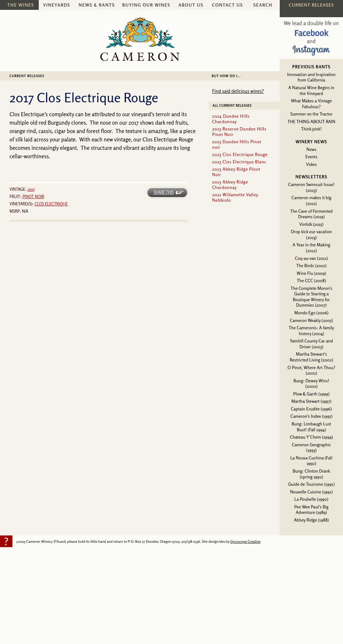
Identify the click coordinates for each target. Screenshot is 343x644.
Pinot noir (33, 197)
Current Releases (27, 76)
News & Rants (97, 5)
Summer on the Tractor (312, 114)
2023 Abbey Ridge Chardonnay (230, 185)
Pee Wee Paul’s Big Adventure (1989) (312, 510)
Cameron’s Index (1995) (311, 416)
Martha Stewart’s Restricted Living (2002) (311, 357)
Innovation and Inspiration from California (311, 77)
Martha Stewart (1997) (311, 401)
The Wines (21, 5)
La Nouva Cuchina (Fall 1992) (311, 461)
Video (311, 164)
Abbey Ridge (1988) (311, 520)
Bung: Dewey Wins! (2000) (312, 384)
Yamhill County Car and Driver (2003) (312, 344)
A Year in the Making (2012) (311, 248)
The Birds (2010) (311, 266)
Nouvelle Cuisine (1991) (311, 492)
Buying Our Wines (146, 5)
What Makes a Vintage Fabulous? (312, 104)
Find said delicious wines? (238, 91)
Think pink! (311, 129)
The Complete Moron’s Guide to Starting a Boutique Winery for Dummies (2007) (312, 297)
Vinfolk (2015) (312, 224)
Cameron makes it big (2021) (311, 200)
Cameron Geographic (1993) (311, 448)
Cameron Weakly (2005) (311, 320)
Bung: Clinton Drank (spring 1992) (311, 474)
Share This (164, 192)
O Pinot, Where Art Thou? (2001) (311, 370)
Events (311, 157)
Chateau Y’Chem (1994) (312, 437)
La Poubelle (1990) (311, 499)
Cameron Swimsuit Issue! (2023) (311, 187)
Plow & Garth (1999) (312, 394)
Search (263, 5)
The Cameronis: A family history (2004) (311, 331)
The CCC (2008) (312, 281)
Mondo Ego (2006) (311, 313)
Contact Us (228, 5)
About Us (191, 5)
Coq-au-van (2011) (312, 258)
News (311, 149)
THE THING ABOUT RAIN (311, 122)
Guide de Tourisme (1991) (311, 484)
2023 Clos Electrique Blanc (239, 162)
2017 (31, 189)
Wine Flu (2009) (311, 273)
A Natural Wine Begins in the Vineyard (312, 90)
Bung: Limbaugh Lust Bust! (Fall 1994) (311, 427)
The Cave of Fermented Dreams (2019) (312, 214)
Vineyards (57, 5)
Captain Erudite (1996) (311, 409)
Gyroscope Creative (245, 541)
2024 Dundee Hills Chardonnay (231, 119)
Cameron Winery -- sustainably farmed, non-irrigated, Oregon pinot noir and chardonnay (140, 39)
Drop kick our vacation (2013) (311, 234)
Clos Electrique (51, 204)
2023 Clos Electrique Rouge (240, 154)
